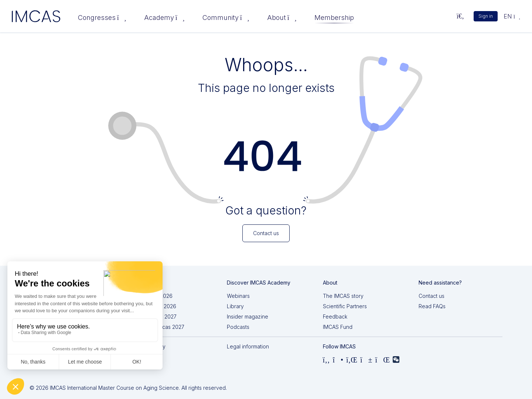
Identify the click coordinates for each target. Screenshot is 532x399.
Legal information (248, 346)
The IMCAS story (343, 296)
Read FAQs (432, 306)
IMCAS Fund (338, 327)
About (282, 18)
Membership (334, 18)
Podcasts (238, 327)
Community (226, 18)
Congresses (102, 18)
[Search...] (460, 16)
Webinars (238, 296)
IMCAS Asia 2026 (152, 296)
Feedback (335, 317)
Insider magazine (248, 317)
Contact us (432, 296)
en (512, 16)
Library (235, 306)
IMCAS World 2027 (154, 317)
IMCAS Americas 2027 (158, 327)
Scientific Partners (345, 306)
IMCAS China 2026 (154, 306)
